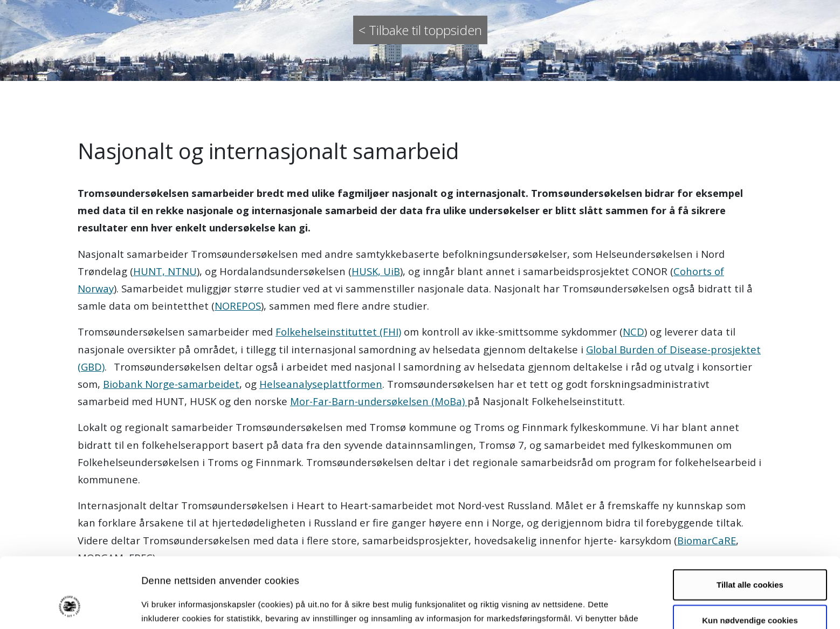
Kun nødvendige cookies (750, 560)
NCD (634, 331)
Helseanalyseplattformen (321, 384)
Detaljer (574, 608)
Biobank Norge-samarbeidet (171, 384)
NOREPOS (238, 306)
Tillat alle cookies (750, 525)
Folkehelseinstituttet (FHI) (338, 331)
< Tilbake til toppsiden (420, 30)
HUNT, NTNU (165, 271)
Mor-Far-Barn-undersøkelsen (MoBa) (379, 401)
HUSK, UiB (376, 271)
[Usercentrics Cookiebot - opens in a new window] (70, 608)
